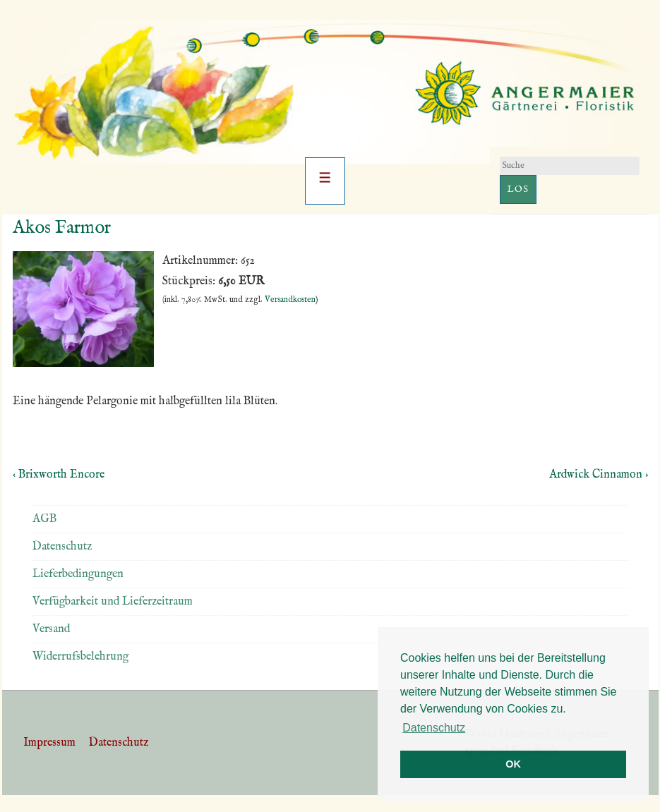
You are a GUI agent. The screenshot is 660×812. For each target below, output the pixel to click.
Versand (51, 629)
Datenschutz (62, 547)
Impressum (49, 743)
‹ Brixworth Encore (59, 475)
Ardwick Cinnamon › (599, 475)
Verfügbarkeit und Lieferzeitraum (113, 602)
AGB (44, 519)
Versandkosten (290, 299)
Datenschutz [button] (434, 728)
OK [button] (513, 764)
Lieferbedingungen (78, 574)
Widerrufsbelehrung (80, 657)
